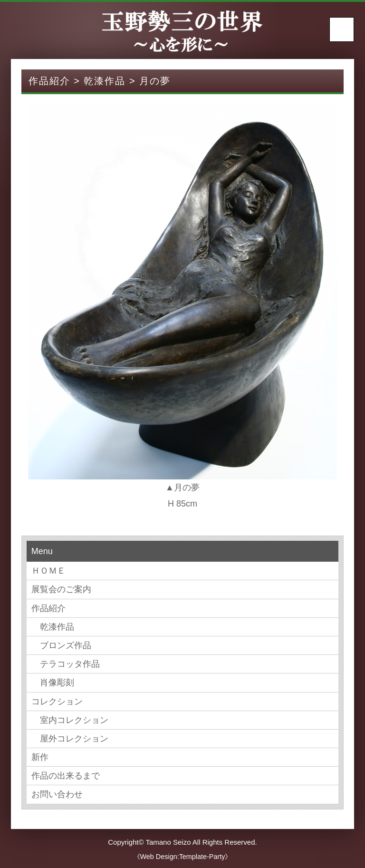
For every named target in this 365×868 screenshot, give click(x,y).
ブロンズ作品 (61, 645)
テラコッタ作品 (66, 664)
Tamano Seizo (168, 842)
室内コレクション (70, 720)
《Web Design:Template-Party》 (183, 857)
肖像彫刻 (53, 683)
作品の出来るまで (66, 776)
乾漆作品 (53, 627)
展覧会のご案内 (61, 589)
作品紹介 (48, 608)
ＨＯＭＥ (48, 571)
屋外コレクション (70, 739)
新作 (40, 757)
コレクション (57, 702)
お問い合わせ (57, 794)
